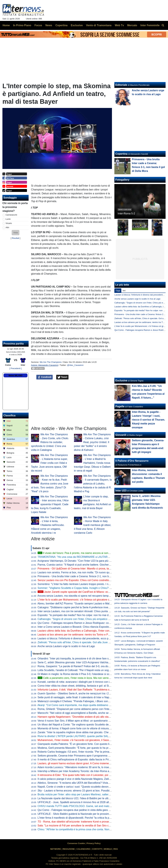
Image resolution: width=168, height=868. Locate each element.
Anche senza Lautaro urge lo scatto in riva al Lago (66, 646)
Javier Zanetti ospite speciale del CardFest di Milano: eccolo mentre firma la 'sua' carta (90, 592)
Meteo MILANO (15, 376)
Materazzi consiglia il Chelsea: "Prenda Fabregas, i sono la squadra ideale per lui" (88, 701)
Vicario (9, 223)
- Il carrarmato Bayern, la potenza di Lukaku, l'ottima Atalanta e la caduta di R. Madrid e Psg (93, 484)
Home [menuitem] (6, 25)
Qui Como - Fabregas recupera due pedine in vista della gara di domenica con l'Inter (86, 810)
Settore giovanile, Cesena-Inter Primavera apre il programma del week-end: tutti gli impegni (90, 756)
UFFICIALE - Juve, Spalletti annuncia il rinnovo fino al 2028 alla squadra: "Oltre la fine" (87, 802)
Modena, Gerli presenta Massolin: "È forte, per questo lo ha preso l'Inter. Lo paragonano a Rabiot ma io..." (98, 748)
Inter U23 (121, 491)
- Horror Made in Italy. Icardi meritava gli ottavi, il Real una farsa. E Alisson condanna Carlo (93, 525)
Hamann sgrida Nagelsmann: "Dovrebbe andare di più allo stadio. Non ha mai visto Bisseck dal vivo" (95, 717)
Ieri (124, 291)
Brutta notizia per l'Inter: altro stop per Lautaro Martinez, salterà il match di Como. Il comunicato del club (97, 794)
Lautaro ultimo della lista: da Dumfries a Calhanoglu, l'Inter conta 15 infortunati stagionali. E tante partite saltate (101, 631)
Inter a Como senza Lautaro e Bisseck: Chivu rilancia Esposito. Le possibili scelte (84, 627)
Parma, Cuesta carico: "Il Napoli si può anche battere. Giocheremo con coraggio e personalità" (92, 565)
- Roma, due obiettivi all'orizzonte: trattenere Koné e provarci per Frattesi (81, 822)
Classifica (9, 415)
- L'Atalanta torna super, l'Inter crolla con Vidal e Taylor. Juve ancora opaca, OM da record (49, 463)
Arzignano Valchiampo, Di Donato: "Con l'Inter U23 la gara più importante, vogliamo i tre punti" (91, 561)
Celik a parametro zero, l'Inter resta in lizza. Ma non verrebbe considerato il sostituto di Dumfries (95, 678)
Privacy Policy (94, 843)
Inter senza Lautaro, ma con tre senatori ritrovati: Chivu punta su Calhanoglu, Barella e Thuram (92, 611)
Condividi (45, 377)
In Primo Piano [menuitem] (22, 25)
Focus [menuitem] (38, 25)
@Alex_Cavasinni (75, 365)
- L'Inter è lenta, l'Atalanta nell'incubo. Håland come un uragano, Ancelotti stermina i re (49, 525)
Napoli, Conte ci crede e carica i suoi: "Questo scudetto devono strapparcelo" (82, 787)
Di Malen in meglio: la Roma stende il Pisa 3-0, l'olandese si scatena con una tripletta (86, 674)
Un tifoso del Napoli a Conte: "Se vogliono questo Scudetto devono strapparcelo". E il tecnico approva (96, 725)
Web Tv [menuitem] (119, 25)
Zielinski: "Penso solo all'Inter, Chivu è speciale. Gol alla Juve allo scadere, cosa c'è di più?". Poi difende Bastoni (102, 642)
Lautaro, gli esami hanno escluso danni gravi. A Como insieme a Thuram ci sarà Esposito (89, 763)
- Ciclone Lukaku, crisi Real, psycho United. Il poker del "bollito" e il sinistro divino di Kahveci (92, 442)
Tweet (62, 377)
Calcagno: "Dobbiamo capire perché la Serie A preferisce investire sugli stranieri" (84, 607)
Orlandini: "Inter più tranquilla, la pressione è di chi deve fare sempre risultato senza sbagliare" (92, 659)
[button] (16, 233)
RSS (116, 849)
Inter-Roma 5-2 (126, 214)
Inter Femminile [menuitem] (150, 25)
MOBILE (108, 849)
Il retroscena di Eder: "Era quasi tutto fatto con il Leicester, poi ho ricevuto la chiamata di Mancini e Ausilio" (98, 775)
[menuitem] (163, 25)
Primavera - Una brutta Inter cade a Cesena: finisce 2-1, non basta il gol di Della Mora (87, 576)
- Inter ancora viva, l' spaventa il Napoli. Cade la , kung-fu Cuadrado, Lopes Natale (50, 504)
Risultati (16, 238)
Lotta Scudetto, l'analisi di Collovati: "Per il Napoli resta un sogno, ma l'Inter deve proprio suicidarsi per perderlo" (102, 670)
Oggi (118, 291)
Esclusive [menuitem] (77, 25)
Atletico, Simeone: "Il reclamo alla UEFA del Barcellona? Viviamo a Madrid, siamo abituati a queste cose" (97, 783)
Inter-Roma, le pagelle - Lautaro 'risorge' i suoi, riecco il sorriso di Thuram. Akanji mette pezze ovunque (148, 420)
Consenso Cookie (76, 843)
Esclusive (121, 381)
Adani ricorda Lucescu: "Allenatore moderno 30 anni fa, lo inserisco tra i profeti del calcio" (89, 767)
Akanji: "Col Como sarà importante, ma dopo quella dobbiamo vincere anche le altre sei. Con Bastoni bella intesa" (103, 705)
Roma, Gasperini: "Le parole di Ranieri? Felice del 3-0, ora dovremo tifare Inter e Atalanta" (89, 666)
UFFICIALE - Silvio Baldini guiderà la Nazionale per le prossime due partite (81, 814)
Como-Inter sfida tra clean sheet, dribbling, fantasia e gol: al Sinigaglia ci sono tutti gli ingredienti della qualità (100, 686)
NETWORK (56, 849)
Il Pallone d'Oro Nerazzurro (132, 461)
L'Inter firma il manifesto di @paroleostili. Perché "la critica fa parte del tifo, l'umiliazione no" (90, 818)
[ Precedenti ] (15, 368)
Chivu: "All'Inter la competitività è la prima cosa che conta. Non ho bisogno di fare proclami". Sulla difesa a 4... (100, 829)
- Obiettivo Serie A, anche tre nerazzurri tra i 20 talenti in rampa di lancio (88, 693)
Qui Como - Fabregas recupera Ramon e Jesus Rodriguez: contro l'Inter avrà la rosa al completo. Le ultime (99, 623)
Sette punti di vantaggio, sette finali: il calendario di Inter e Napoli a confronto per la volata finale (92, 697)
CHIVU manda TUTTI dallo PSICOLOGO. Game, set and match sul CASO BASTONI (86, 806)
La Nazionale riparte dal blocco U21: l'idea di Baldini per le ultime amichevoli (81, 798)
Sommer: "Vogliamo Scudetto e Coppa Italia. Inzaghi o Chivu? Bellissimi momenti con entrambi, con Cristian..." (101, 588)
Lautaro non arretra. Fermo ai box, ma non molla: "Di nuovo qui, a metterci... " (88, 572)
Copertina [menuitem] (61, 25)
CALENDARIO (83, 849)
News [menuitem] (49, 25)
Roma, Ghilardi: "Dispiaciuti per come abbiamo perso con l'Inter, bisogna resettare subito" (89, 709)
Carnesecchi (11, 215)
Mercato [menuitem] (132, 25)
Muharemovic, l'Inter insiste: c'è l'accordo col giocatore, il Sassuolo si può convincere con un (93, 740)
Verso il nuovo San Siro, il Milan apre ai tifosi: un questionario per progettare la (95, 721)
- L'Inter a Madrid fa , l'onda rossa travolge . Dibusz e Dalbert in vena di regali (92, 463)
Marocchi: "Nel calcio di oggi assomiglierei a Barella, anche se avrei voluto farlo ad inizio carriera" (93, 713)
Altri (7, 227)
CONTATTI (97, 849)
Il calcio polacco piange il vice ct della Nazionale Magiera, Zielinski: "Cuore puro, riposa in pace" (92, 779)
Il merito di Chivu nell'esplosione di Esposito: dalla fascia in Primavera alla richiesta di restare (91, 759)
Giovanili (121, 435)
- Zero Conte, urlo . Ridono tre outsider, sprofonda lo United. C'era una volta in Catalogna (50, 442)
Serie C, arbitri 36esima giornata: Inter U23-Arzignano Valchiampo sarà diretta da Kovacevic (90, 662)
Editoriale (121, 85)
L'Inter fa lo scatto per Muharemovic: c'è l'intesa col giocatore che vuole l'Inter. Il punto (87, 600)
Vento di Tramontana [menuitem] (99, 25)
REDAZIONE (69, 849)
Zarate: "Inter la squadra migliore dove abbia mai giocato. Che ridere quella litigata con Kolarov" (92, 732)
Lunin (8, 219)
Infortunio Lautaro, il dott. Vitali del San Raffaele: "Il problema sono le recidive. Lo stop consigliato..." (95, 690)
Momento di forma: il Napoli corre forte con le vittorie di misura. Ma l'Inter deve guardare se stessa (94, 728)
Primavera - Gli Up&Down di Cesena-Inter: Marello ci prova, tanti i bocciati (80, 569)
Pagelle (120, 406)
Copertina (121, 154)
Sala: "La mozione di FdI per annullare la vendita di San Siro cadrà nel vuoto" (82, 826)
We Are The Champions (50, 362)
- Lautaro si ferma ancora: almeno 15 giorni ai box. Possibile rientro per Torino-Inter (88, 791)
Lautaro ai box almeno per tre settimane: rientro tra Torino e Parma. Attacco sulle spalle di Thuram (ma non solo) (102, 635)
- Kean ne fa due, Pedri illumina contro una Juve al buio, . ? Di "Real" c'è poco (50, 484)
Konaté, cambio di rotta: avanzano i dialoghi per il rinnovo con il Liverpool (79, 682)
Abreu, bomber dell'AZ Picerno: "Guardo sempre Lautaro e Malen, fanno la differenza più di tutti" (93, 604)
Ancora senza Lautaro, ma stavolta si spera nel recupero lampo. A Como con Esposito (87, 596)
